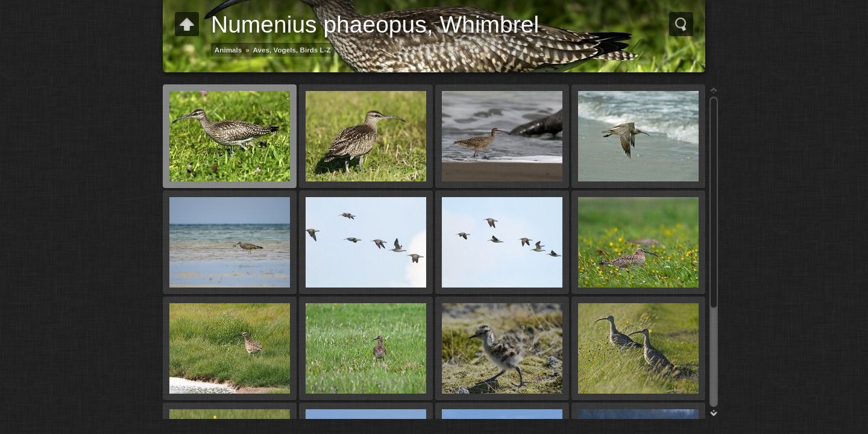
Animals (228, 50)
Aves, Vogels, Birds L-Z (292, 50)
